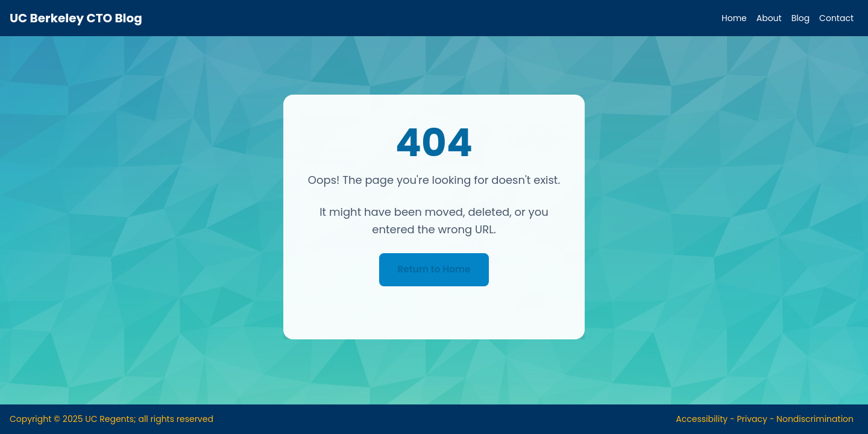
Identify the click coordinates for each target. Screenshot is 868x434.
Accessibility (702, 419)
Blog (800, 18)
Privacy (752, 419)
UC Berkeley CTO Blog (76, 18)
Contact (836, 18)
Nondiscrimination (815, 419)
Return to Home (434, 269)
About (769, 18)
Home (734, 18)
